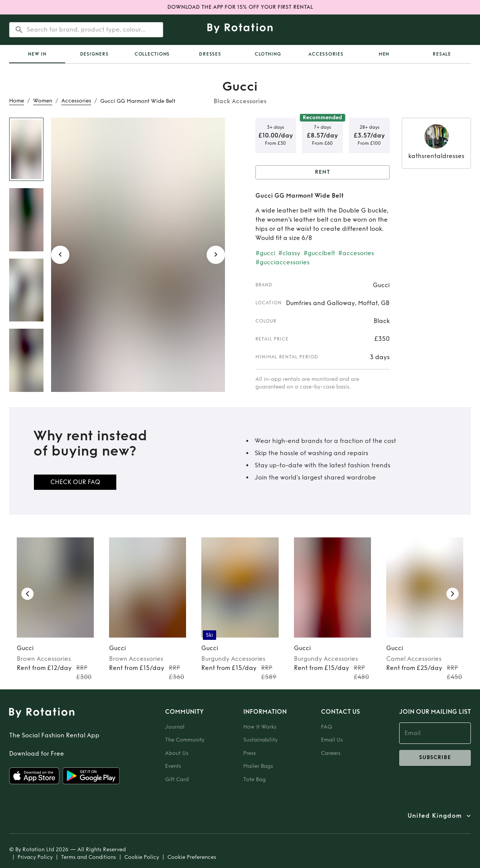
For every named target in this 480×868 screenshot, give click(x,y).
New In (37, 54)
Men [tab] (384, 54)
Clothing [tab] (268, 54)
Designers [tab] (94, 54)
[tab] (37, 54)
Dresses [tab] (210, 54)
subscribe (435, 758)
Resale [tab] (442, 54)
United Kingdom (435, 816)
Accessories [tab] (326, 54)
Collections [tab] (152, 54)
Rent (323, 172)
